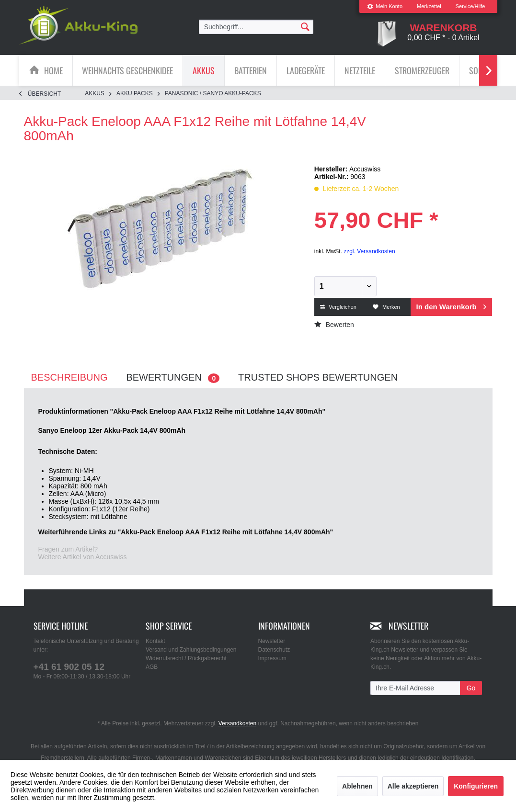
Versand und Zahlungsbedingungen (191, 650)
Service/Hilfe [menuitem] (470, 6)
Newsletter (272, 641)
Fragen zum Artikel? (68, 549)
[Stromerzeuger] (422, 70)
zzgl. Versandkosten (369, 251)
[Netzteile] (360, 70)
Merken (386, 307)
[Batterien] (251, 70)
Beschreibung (69, 377)
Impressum (272, 658)
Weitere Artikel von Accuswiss (83, 557)
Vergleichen (338, 307)
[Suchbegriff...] (256, 27)
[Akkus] (204, 70)
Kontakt (155, 641)
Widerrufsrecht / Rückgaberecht (186, 658)
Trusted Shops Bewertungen (318, 377)
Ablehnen (357, 786)
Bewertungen (173, 378)
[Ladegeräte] (306, 70)
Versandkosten (237, 723)
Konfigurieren (476, 786)
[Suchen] (305, 26)
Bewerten (334, 325)
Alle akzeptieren (413, 786)
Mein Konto (385, 6)
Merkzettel (429, 6)
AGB (152, 667)
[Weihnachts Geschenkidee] (127, 70)
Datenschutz (274, 650)
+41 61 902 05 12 (69, 667)
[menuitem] (385, 6)
